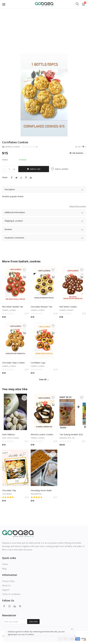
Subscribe (33, 622)
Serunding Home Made (41, 490)
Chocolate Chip (9, 490)
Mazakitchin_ (37, 494)
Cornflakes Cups (38, 363)
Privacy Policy (8, 581)
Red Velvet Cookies (68, 307)
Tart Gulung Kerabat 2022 (71, 434)
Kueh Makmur (9, 434)
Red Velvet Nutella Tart (13, 307)
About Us (6, 585)
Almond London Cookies (42, 434)
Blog (4, 569)
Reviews (44, 230)
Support (6, 590)
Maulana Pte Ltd (67, 438)
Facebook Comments (44, 238)
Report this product (78, 206)
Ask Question (76, 153)
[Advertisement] (44, 29)
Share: (5, 177)
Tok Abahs (7, 494)
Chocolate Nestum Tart (41, 307)
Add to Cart (34, 169)
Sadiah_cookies (13, 147)
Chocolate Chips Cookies (13, 363)
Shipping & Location (44, 221)
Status (5, 160)
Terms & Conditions (11, 594)
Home (5, 564)
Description (44, 190)
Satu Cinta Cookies (11, 438)
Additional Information (44, 213)
